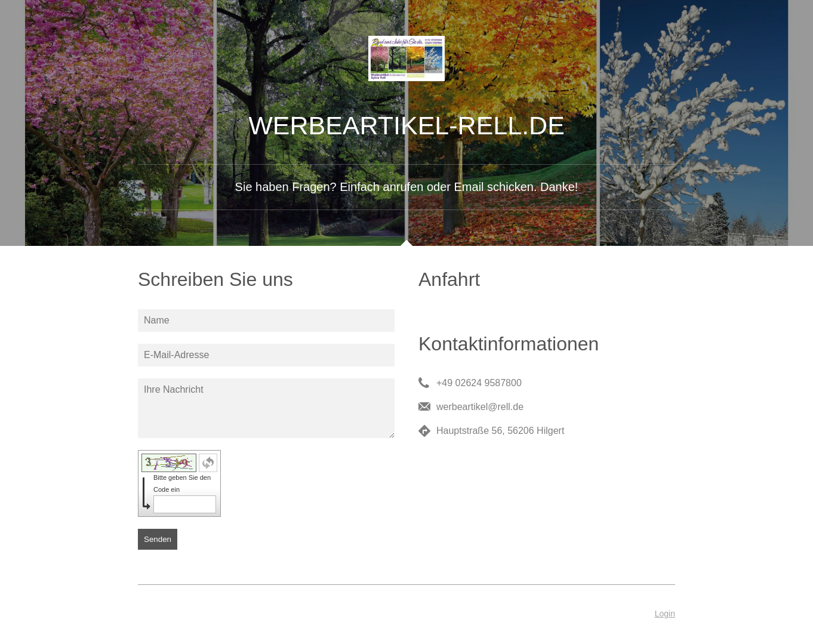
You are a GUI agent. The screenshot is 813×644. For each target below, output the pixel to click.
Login (665, 614)
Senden (158, 539)
